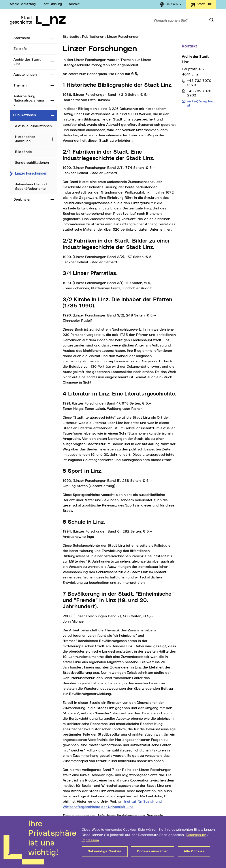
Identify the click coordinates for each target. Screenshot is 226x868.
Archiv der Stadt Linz (27, 62)
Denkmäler (22, 200)
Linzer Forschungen (36, 173)
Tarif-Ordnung (52, 4)
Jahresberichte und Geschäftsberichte (31, 186)
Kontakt (74, 4)
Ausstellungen (25, 75)
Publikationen (24, 115)
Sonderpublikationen (32, 163)
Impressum (90, 840)
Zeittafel (21, 49)
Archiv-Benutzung (23, 4)
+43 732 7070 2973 (199, 83)
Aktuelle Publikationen (33, 126)
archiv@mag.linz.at (201, 103)
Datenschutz (196, 835)
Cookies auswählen (153, 851)
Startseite (22, 38)
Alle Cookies (194, 851)
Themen (20, 85)
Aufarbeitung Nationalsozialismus (29, 100)
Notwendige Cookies (105, 851)
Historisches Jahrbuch (25, 139)
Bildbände (23, 152)
